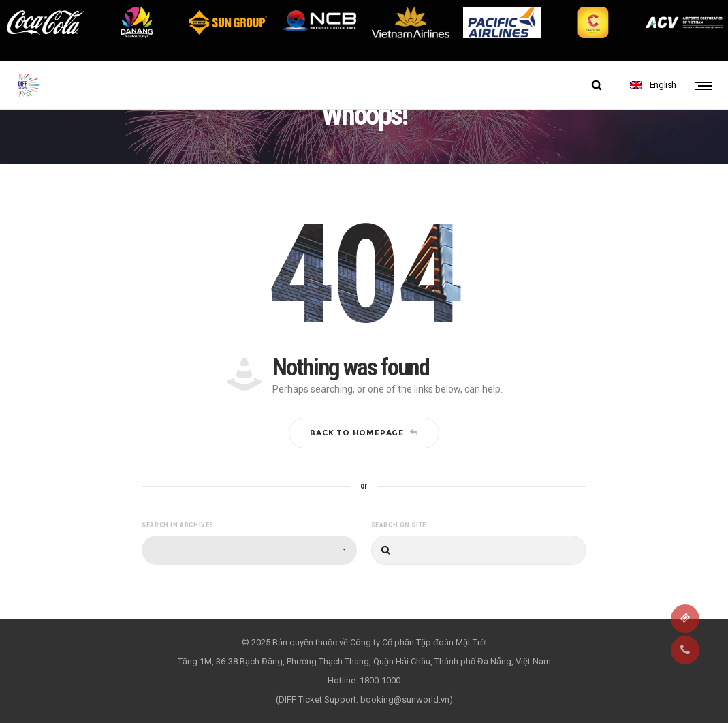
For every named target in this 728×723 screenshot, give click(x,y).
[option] (46, 22)
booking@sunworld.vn (405, 699)
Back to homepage (364, 433)
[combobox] (249, 550)
